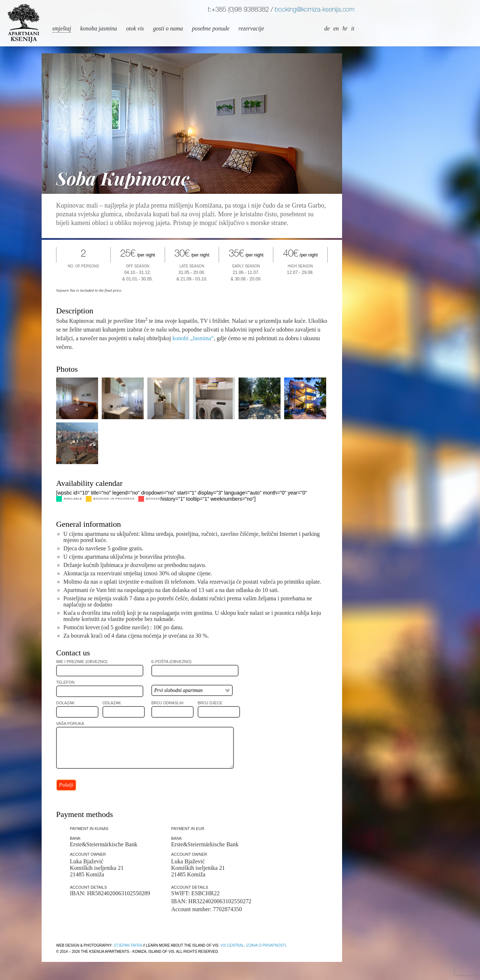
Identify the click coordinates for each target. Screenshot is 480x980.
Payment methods (85, 814)
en (336, 28)
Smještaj (62, 28)
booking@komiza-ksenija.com (315, 10)
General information (89, 524)
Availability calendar (89, 483)
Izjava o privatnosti (266, 945)
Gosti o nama (168, 28)
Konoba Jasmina (98, 28)
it (353, 28)
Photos (67, 369)
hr (345, 28)
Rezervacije (251, 28)
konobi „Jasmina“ (193, 338)
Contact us (73, 653)
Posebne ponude (211, 28)
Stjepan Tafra (128, 945)
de (327, 28)
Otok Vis (135, 28)
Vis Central (232, 945)
